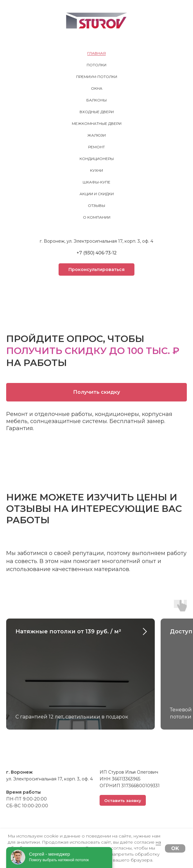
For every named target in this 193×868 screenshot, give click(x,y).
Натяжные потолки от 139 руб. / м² (68, 631)
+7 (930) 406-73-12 (96, 253)
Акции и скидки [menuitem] (97, 194)
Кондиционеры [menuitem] (97, 159)
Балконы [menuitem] (96, 100)
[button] (96, 269)
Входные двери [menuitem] (97, 112)
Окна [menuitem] (97, 88)
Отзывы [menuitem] (96, 206)
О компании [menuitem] (97, 217)
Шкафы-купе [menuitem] (96, 182)
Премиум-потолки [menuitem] (97, 77)
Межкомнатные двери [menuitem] (97, 123)
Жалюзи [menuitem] (96, 135)
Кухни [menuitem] (96, 170)
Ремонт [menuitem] (96, 147)
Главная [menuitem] (96, 53)
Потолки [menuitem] (96, 65)
